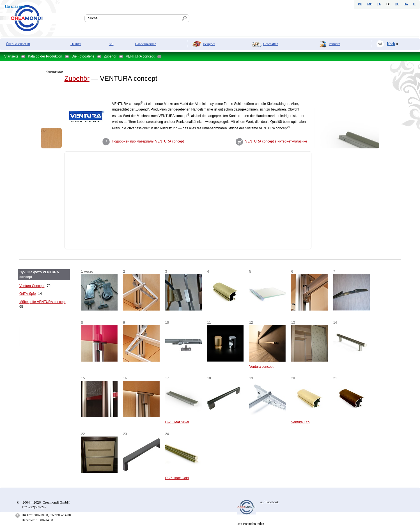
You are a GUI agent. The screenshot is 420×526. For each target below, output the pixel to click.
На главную (15, 6)
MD (370, 4)
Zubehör (110, 56)
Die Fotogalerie (83, 56)
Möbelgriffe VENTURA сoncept (43, 302)
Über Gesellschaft (18, 44)
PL (397, 4)
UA (406, 4)
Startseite (11, 56)
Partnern (335, 44)
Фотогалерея (55, 72)
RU (360, 4)
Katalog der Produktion (45, 56)
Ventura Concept (32, 286)
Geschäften (270, 44)
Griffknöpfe (27, 294)
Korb (391, 44)
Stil (111, 44)
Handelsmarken (145, 44)
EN (379, 4)
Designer (209, 44)
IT (414, 4)
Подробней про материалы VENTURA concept (148, 141)
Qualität (76, 44)
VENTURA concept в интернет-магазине (276, 141)
